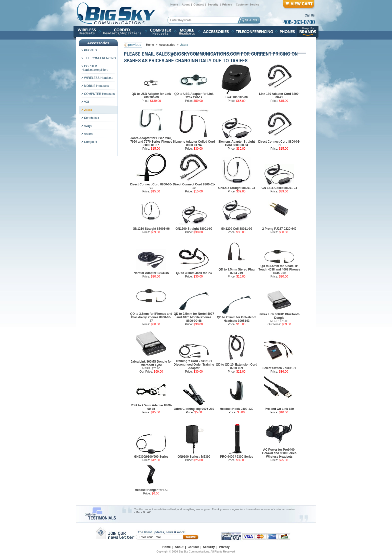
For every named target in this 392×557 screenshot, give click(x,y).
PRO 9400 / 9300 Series (236, 457)
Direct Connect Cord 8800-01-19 (194, 186)
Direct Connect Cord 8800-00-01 (151, 186)
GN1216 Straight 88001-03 (237, 188)
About (186, 5)
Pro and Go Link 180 (279, 409)
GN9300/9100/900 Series (151, 457)
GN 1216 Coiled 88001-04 (279, 188)
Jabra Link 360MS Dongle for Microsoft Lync (151, 363)
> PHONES (89, 50)
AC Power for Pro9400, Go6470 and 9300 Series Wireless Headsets (279, 453)
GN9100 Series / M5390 (194, 457)
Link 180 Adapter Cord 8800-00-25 (279, 96)
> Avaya (87, 126)
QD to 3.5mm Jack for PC (194, 273)
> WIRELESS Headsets (97, 78)
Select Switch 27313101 (279, 368)
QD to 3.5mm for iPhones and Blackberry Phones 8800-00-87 (151, 317)
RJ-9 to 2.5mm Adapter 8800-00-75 (151, 407)
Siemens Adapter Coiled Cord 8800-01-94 (194, 143)
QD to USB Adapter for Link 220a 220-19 (194, 96)
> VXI (85, 102)
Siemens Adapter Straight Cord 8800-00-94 (236, 143)
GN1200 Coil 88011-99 (237, 229)
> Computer (89, 142)
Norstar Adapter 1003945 (151, 273)
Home (174, 5)
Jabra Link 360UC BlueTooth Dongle (279, 316)
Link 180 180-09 (237, 97)
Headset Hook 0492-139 (236, 409)
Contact (199, 5)
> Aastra (87, 134)
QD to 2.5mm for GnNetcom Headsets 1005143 (237, 319)
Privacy (227, 5)
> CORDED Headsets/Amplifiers (95, 68)
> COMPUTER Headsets (98, 94)
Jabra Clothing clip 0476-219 (194, 409)
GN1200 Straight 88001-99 (194, 229)
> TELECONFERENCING (99, 58)
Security (213, 5)
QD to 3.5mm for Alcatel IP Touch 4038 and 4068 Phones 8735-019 (279, 269)
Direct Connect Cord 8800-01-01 (279, 143)
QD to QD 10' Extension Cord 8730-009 (237, 366)
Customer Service (247, 5)
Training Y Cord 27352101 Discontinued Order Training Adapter (194, 365)
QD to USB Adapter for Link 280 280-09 (151, 96)
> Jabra (87, 110)
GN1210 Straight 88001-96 (151, 229)
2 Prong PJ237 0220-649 (279, 229)
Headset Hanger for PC (151, 490)
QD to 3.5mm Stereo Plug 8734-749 (236, 271)
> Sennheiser (90, 118)
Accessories (167, 45)
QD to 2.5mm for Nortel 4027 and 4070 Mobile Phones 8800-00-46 (194, 317)
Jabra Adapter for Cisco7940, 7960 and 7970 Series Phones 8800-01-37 (151, 142)
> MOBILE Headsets (95, 86)
